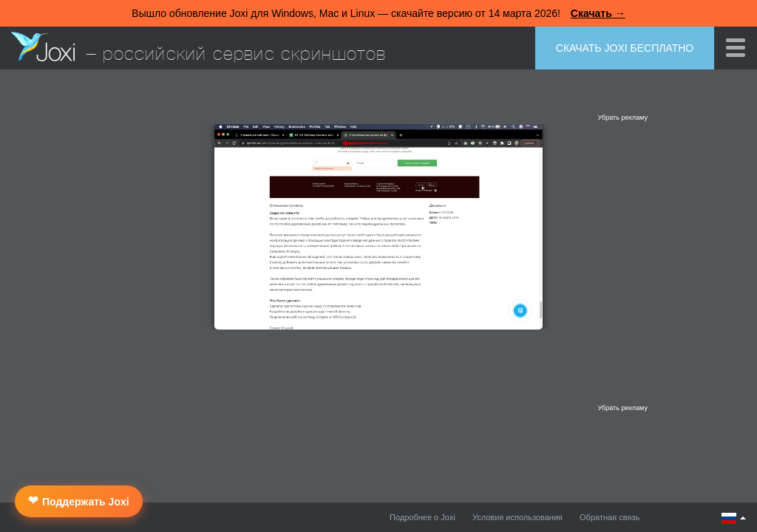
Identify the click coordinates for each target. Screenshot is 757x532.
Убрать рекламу (622, 117)
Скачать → (598, 13)
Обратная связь (610, 517)
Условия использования (517, 517)
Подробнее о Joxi (422, 517)
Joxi (43, 47)
